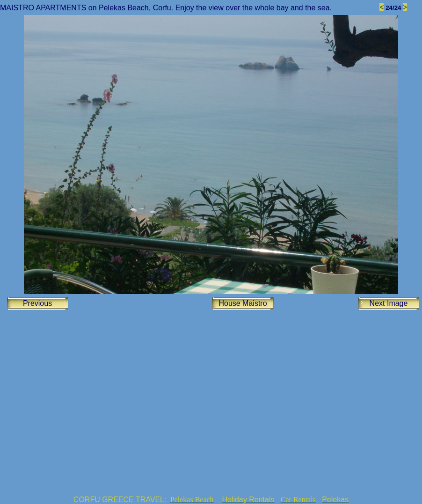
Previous (37, 303)
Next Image (389, 303)
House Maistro (243, 303)
